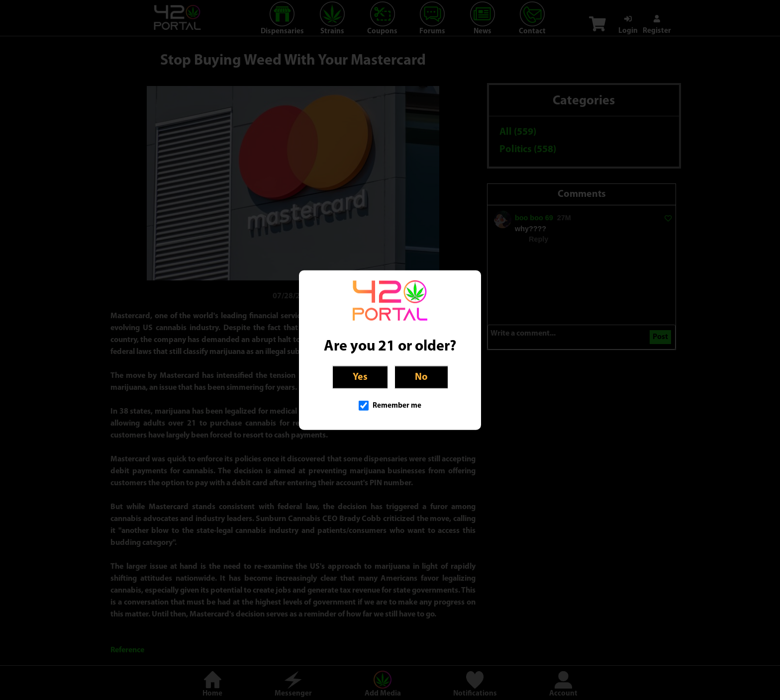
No (421, 377)
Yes (360, 377)
